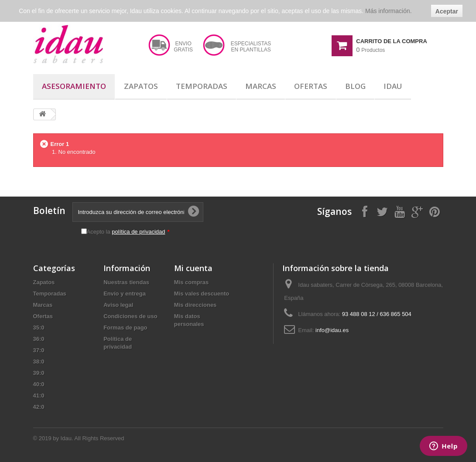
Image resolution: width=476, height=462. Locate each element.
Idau (393, 86)
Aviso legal (118, 305)
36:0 (39, 339)
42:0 (39, 407)
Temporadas (202, 86)
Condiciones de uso (130, 316)
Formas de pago (125, 328)
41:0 (39, 396)
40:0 (39, 384)
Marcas (261, 86)
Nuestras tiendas (126, 282)
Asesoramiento (74, 86)
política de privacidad (138, 232)
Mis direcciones (195, 305)
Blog (355, 86)
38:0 (39, 362)
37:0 (39, 350)
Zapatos (141, 86)
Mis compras (191, 282)
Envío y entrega (125, 294)
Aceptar (447, 11)
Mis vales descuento (202, 294)
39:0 (39, 373)
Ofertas (311, 86)
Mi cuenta (193, 268)
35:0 (39, 328)
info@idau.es (332, 330)
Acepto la (128, 232)
